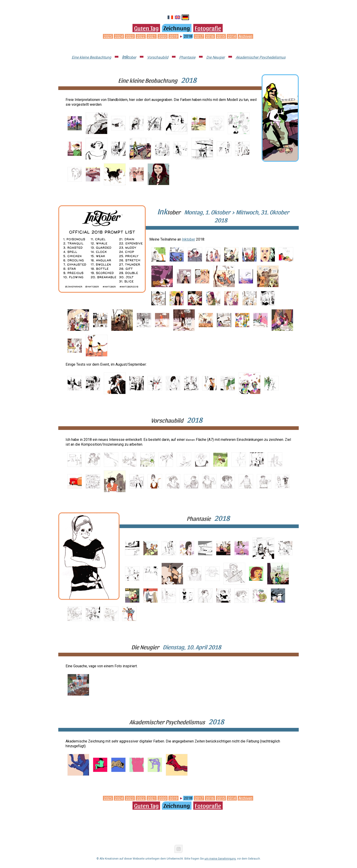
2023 (130, 36)
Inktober (189, 239)
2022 (141, 36)
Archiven (245, 36)
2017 (199, 36)
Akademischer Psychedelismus (261, 57)
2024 (119, 36)
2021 (152, 36)
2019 (173, 36)
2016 (210, 36)
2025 (108, 36)
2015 (221, 36)
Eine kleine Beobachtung (91, 57)
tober (129, 57)
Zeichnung (177, 28)
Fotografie (208, 28)
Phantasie (187, 57)
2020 (163, 36)
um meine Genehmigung (220, 859)
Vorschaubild (158, 57)
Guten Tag (146, 28)
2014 (232, 36)
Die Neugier (215, 57)
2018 (188, 36)
